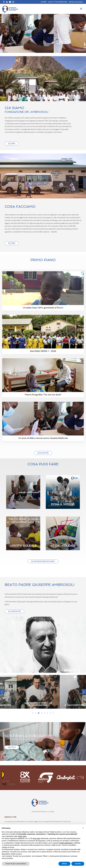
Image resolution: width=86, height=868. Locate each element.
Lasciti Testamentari (58, 2)
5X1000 (44, 2)
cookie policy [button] (22, 836)
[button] (83, 828)
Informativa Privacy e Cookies (43, 811)
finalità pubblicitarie (66, 843)
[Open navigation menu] (81, 9)
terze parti (37, 838)
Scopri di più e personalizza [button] (16, 864)
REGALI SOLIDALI (76, 2)
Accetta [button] (78, 864)
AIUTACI (12, 747)
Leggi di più (43, 453)
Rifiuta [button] (64, 864)
